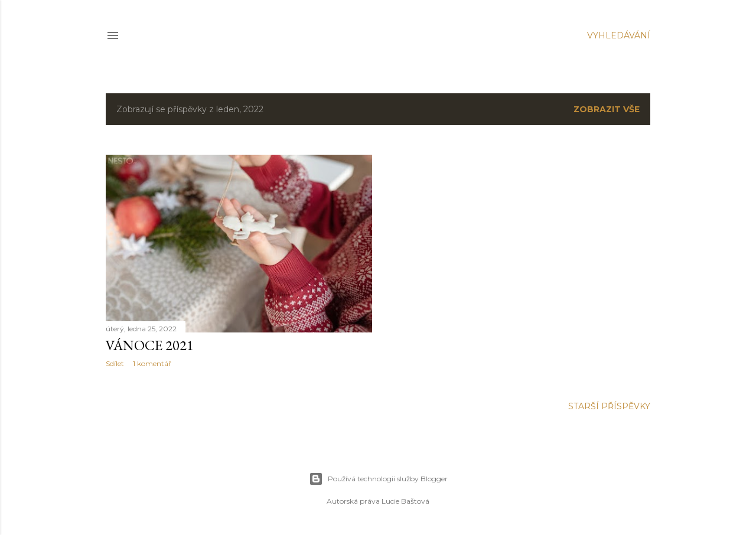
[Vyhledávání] (619, 35)
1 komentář (152, 363)
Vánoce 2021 (150, 345)
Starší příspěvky (609, 406)
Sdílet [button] (115, 363)
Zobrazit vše (607, 109)
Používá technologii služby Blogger (378, 479)
